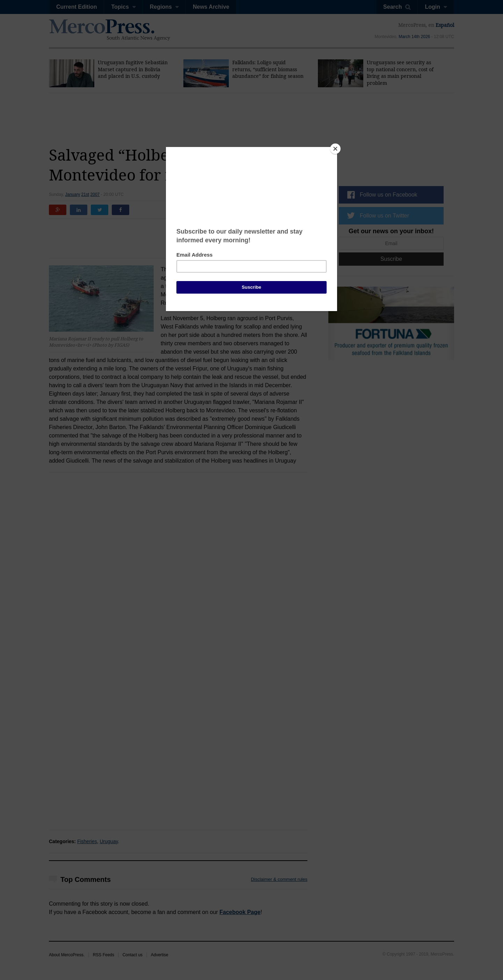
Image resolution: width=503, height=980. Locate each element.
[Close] (335, 149)
